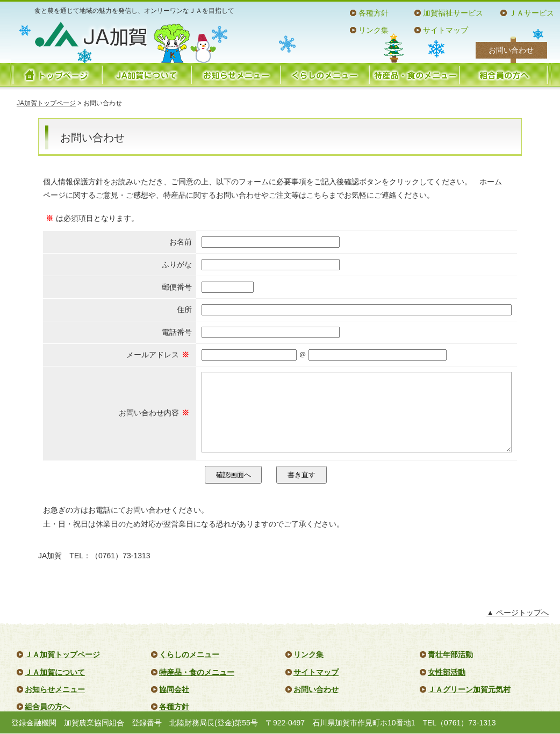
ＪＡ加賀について (55, 672)
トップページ (57, 75)
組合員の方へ (503, 75)
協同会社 (174, 689)
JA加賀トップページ (46, 103)
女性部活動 (447, 672)
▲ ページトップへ (518, 613)
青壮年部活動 (450, 654)
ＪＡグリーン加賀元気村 (469, 689)
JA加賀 (91, 34)
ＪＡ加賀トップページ (62, 654)
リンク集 (374, 30)
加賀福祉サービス (453, 13)
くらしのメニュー (325, 75)
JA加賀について (146, 75)
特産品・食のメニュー (414, 75)
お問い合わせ (511, 50)
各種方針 (374, 13)
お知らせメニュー (235, 75)
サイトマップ (446, 30)
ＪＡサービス (532, 13)
